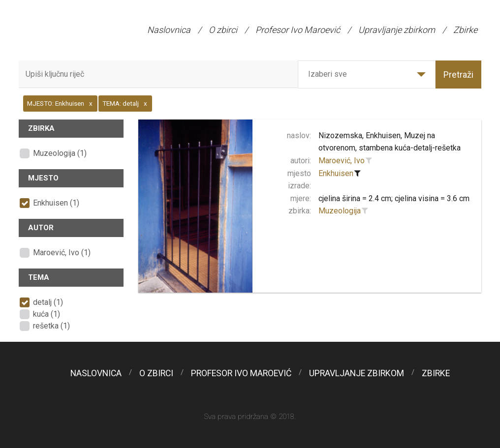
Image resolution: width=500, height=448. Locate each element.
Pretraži (458, 75)
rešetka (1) (51, 326)
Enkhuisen (336, 173)
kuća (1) (47, 314)
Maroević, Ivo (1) (62, 253)
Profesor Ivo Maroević (298, 30)
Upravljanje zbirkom (397, 30)
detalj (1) (48, 302)
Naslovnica (169, 30)
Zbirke (465, 30)
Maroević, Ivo (342, 161)
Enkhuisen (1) (56, 203)
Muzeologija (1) (60, 153)
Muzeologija (340, 211)
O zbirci (223, 30)
